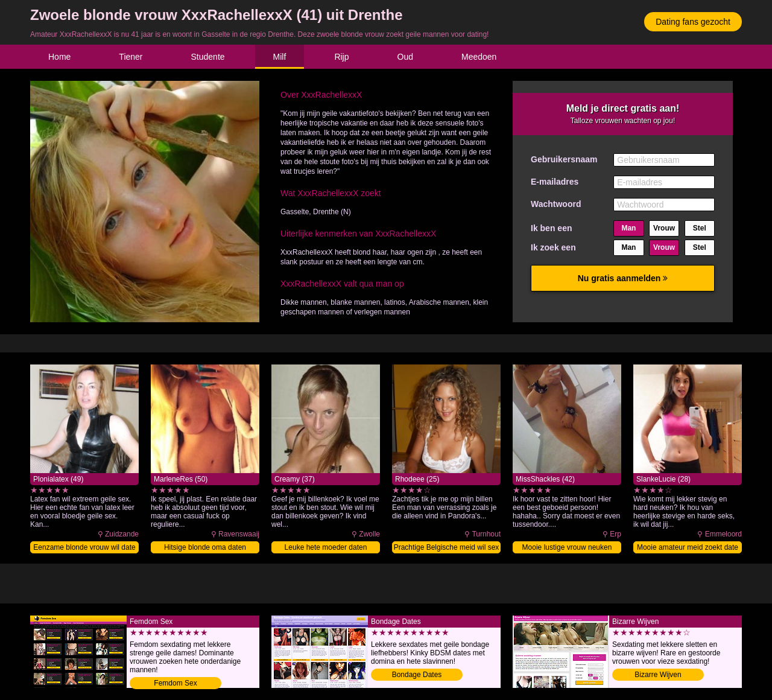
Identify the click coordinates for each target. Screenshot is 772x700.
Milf (280, 57)
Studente (208, 57)
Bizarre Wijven (658, 675)
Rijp (341, 57)
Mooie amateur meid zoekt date (688, 547)
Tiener (131, 57)
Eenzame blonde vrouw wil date (84, 547)
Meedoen (479, 57)
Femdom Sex (175, 683)
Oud (405, 57)
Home (59, 57)
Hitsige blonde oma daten (205, 547)
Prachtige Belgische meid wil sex (447, 547)
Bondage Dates (417, 675)
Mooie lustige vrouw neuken (567, 547)
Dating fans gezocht (693, 22)
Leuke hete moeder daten (326, 547)
